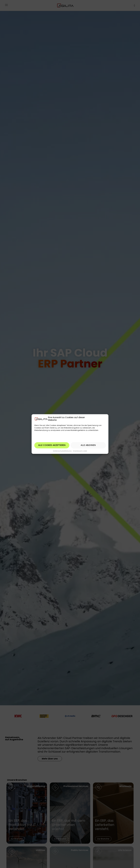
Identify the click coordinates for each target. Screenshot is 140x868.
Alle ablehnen (88, 445)
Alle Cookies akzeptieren (52, 445)
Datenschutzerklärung (62, 451)
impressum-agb (80, 451)
